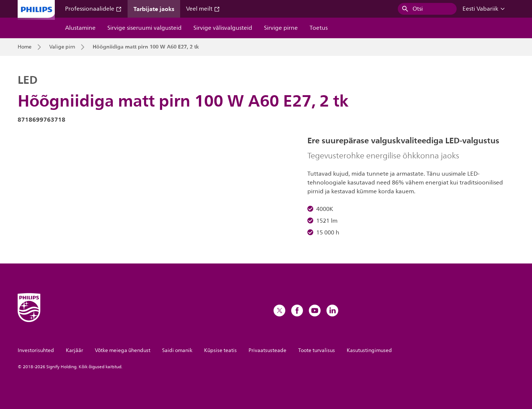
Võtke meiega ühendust (123, 350)
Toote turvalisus (317, 350)
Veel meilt (203, 9)
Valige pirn (62, 47)
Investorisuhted (36, 350)
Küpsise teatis (220, 350)
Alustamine (80, 28)
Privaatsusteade (267, 350)
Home (25, 47)
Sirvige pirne (281, 28)
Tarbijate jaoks (154, 9)
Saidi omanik (177, 350)
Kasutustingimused (369, 350)
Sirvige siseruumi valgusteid (144, 28)
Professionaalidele (93, 9)
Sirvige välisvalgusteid (223, 28)
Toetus (319, 28)
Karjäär (74, 350)
